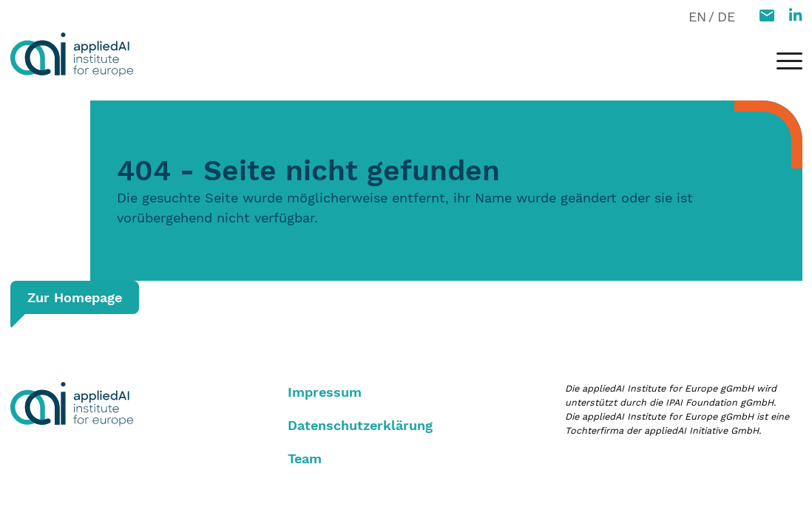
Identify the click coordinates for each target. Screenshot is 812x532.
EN (697, 17)
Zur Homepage (75, 297)
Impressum (325, 392)
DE (726, 17)
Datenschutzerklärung (360, 425)
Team (305, 458)
